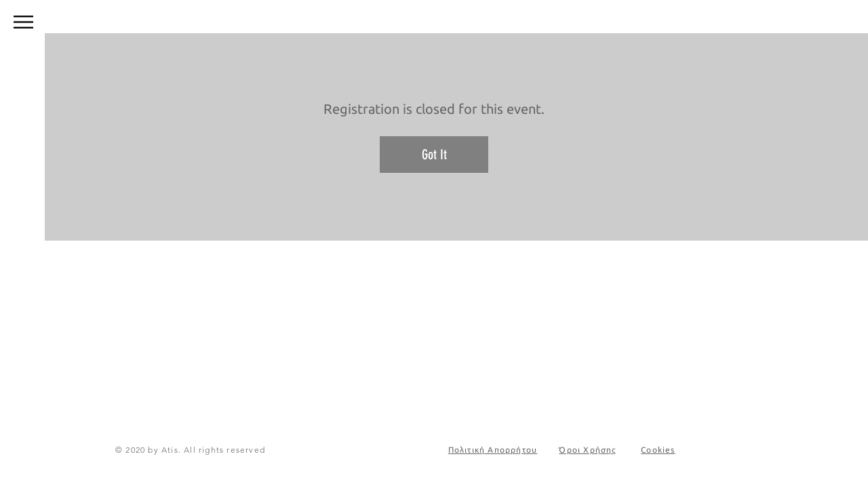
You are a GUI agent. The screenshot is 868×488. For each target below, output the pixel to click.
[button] (23, 22)
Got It (434, 155)
